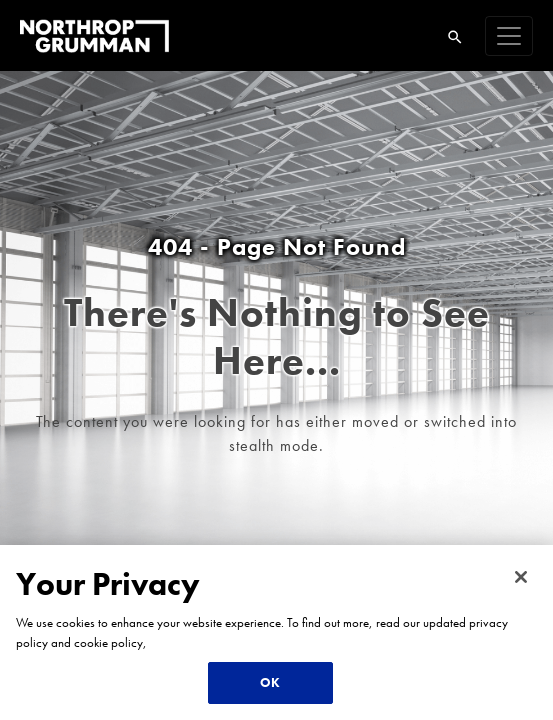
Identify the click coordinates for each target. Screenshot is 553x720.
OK (270, 682)
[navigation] (509, 36)
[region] (276, 632)
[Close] (521, 577)
